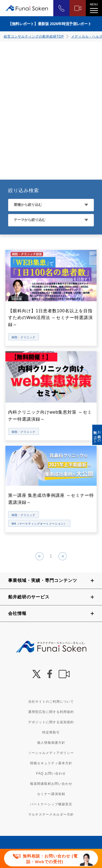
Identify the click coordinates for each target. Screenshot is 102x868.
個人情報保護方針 (51, 743)
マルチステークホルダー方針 (51, 815)
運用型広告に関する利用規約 (51, 712)
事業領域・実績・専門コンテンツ (43, 580)
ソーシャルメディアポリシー (51, 753)
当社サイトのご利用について (51, 702)
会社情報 (17, 613)
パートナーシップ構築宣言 (51, 804)
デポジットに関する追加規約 (51, 722)
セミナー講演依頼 (51, 794)
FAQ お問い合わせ (51, 773)
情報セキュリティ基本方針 (51, 763)
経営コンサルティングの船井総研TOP (34, 36)
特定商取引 (51, 732)
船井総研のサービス (29, 597)
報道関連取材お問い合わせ (51, 784)
